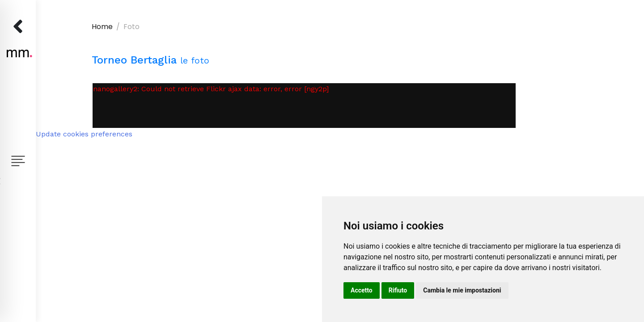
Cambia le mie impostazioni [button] (462, 290)
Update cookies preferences (84, 134)
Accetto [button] (362, 290)
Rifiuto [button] (398, 290)
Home (102, 27)
